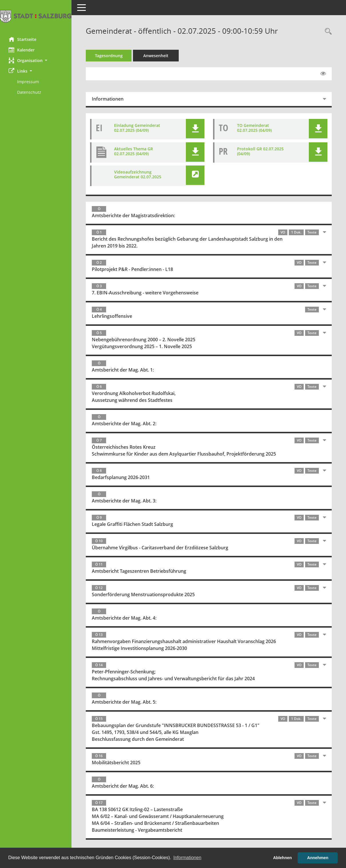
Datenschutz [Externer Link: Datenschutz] (29, 92)
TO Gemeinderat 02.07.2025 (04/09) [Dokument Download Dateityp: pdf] (254, 128)
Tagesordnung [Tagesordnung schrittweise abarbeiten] (109, 56)
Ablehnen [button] (283, 858)
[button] (36, 60)
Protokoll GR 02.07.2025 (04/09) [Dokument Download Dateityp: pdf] (260, 151)
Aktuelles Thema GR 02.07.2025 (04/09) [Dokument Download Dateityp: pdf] (134, 151)
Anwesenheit (156, 56)
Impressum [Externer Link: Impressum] (28, 82)
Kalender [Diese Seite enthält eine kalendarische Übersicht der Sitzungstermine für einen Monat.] (22, 50)
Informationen (108, 99)
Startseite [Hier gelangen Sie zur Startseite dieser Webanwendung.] (22, 39)
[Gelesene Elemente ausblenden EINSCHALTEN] (323, 74)
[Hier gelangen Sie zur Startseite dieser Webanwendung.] (36, 16)
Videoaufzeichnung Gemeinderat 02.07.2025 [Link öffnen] (138, 174)
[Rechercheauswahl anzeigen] (327, 32)
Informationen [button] (187, 858)
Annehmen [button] (318, 858)
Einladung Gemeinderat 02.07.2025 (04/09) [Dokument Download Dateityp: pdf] (137, 128)
